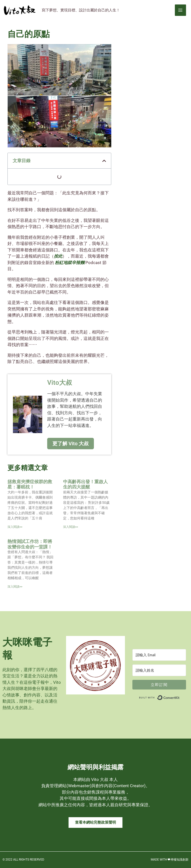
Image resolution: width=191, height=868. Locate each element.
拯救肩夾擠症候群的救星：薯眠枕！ (30, 484)
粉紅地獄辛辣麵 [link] (70, 262)
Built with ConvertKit (180, 696)
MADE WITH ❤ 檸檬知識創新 (170, 859)
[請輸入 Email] (159, 654)
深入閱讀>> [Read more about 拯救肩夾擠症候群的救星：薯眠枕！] (15, 526)
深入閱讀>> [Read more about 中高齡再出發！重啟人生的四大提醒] (71, 526)
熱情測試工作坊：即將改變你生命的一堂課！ (30, 544)
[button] (104, 160)
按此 (58, 256)
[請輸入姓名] (159, 670)
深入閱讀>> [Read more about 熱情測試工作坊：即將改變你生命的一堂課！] (15, 586)
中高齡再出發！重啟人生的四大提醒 (85, 484)
